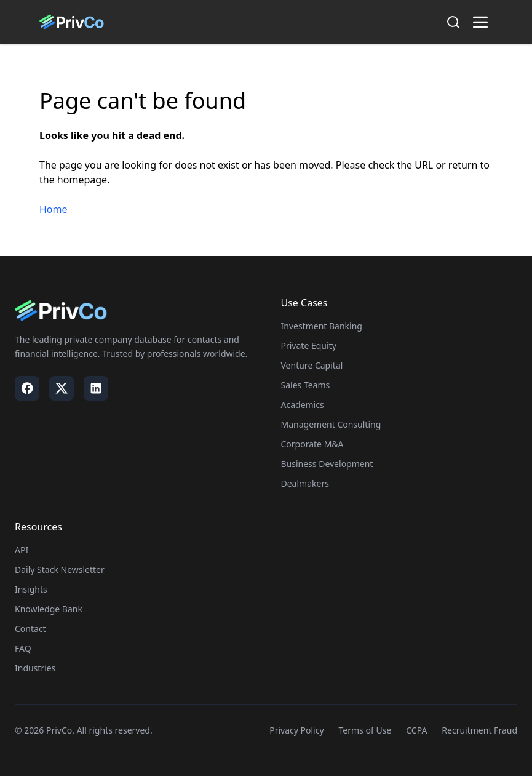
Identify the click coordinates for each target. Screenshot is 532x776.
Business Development (327, 464)
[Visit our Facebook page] (27, 388)
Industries (35, 668)
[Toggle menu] (480, 22)
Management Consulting (331, 424)
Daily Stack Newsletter (60, 570)
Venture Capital (312, 365)
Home (54, 209)
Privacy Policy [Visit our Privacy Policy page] (296, 730)
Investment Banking (322, 326)
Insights (31, 589)
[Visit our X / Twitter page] (62, 388)
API (22, 550)
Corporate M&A (312, 444)
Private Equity (309, 346)
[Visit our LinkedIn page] (96, 388)
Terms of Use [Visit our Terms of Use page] (365, 730)
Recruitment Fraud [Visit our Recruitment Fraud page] (479, 730)
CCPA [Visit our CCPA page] (416, 730)
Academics (303, 405)
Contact (30, 629)
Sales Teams (306, 385)
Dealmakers (305, 483)
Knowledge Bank (49, 609)
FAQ (23, 648)
